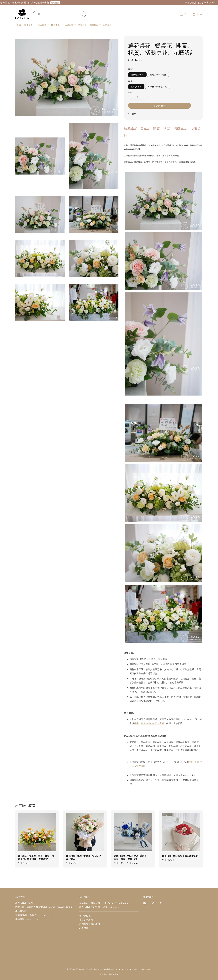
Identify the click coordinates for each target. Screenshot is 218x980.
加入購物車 (159, 106)
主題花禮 (69, 25)
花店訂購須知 (86, 919)
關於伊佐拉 (85, 916)
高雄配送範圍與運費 (89, 923)
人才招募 (84, 927)
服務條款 (104, 974)
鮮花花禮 (28, 25)
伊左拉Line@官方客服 (153, 723)
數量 (130, 92)
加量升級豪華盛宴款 (157, 86)
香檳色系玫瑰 (137, 75)
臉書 (136, 723)
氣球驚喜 (82, 25)
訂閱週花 (107, 25)
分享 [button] (132, 114)
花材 (130, 69)
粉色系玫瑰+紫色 (158, 75)
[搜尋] (81, 14)
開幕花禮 (55, 25)
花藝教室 (94, 25)
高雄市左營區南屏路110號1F (41, 907)
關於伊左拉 (114, 974)
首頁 (19, 25)
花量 (130, 81)
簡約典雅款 (136, 86)
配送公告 (60, 3)
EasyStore (147, 969)
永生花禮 (42, 25)
